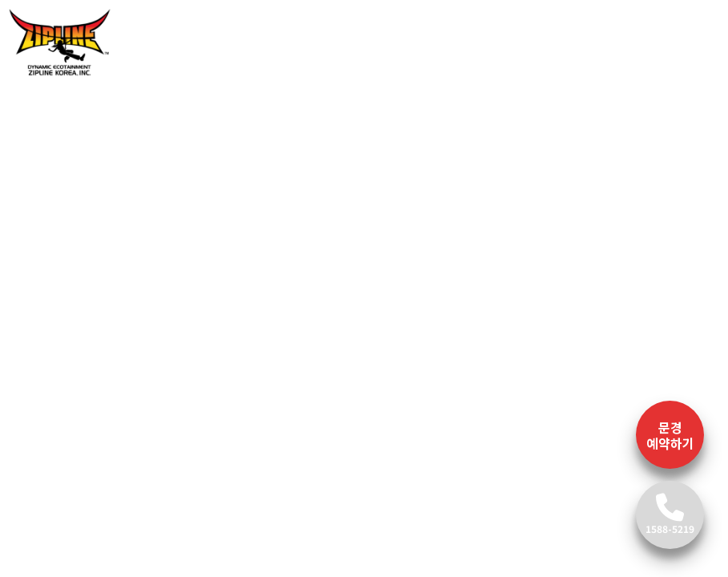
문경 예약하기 (670, 435)
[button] (52, 215)
